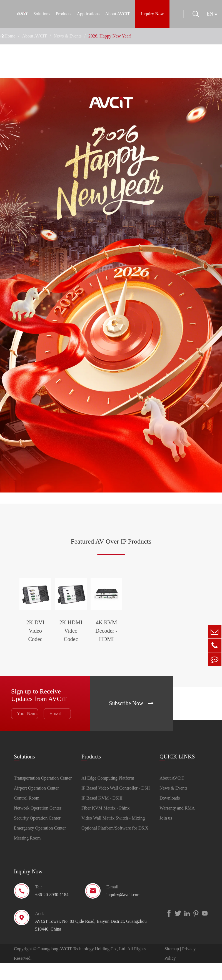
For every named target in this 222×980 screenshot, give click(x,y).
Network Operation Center (38, 825)
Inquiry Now (152, 14)
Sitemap (172, 966)
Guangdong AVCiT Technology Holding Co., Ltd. (82, 966)
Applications (88, 14)
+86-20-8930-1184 (52, 912)
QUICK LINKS (177, 773)
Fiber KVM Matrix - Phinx (105, 825)
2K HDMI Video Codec (111, 655)
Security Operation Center (37, 835)
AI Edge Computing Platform (108, 795)
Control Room (27, 815)
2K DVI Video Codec (48, 650)
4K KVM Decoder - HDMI (174, 655)
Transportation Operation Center (43, 795)
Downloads (170, 815)
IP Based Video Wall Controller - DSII (116, 805)
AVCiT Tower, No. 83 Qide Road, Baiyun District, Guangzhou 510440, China (91, 942)
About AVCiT (117, 14)
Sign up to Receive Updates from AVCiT (40, 711)
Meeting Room (27, 855)
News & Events (68, 36)
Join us (166, 835)
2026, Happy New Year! (110, 36)
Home (10, 36)
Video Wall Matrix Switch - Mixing (113, 835)
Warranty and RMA (177, 825)
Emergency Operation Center (40, 845)
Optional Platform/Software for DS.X (115, 845)
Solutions (42, 14)
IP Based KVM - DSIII (102, 815)
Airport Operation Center (36, 805)
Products (63, 14)
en (211, 14)
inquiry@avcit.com (123, 912)
